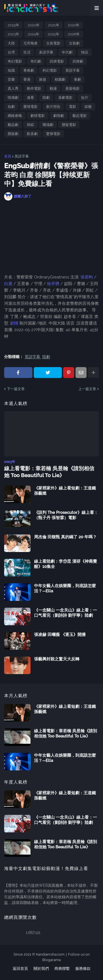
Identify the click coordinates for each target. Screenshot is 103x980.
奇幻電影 (15, 61)
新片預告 (53, 107)
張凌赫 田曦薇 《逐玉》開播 (60, 635)
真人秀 (13, 88)
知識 (11, 70)
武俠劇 (78, 61)
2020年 (34, 25)
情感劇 (13, 98)
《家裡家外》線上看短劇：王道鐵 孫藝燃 (65, 491)
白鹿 (9, 284)
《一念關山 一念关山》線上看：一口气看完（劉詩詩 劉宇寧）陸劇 (66, 613)
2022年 (74, 25)
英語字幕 (73, 70)
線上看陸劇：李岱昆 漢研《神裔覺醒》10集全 (66, 564)
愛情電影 (30, 107)
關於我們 (41, 968)
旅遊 (43, 79)
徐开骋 (53, 284)
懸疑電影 (69, 125)
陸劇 (46, 98)
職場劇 (48, 125)
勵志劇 (13, 125)
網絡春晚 (15, 116)
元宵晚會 (30, 43)
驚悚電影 (53, 134)
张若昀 (87, 277)
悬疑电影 (73, 88)
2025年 (54, 34)
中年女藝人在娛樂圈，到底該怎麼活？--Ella (65, 588)
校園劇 (60, 79)
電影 (73, 107)
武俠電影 (57, 61)
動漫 (53, 88)
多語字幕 (46, 52)
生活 (27, 52)
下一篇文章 (16, 389)
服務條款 (83, 968)
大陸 (11, 43)
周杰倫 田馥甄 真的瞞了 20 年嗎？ (65, 537)
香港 (27, 79)
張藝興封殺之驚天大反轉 (57, 659)
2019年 (13, 25)
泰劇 (77, 79)
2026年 (74, 34)
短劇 (11, 107)
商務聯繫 (62, 968)
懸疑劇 (13, 134)
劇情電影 (38, 116)
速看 (30, 98)
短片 (85, 98)
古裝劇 (74, 43)
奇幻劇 (36, 61)
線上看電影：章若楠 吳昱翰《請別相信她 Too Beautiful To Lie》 (49, 472)
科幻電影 (50, 70)
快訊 (85, 52)
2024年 (34, 34)
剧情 (14, 323)
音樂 (11, 79)
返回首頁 (20, 968)
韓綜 (30, 125)
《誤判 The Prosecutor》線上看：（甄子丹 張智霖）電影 (66, 515)
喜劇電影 (65, 98)
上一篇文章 (87, 389)
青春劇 (29, 70)
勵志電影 (80, 116)
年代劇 (67, 52)
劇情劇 (59, 116)
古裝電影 (53, 43)
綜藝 (88, 107)
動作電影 (34, 88)
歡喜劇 (32, 134)
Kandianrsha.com (50, 954)
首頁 (8, 156)
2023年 (13, 34)
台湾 (11, 52)
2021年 (54, 25)
